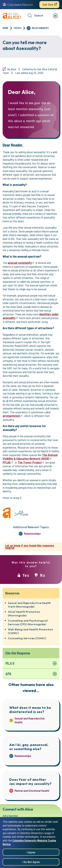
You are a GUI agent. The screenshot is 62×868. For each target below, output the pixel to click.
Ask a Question (10, 816)
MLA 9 (10, 663)
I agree (31, 855)
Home (6, 28)
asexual (21, 263)
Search (35, 16)
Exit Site (48, 4)
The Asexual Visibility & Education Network (30, 457)
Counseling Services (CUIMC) (27, 638)
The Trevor (31, 462)
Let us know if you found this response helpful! (30, 547)
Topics (18, 28)
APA (8, 674)
